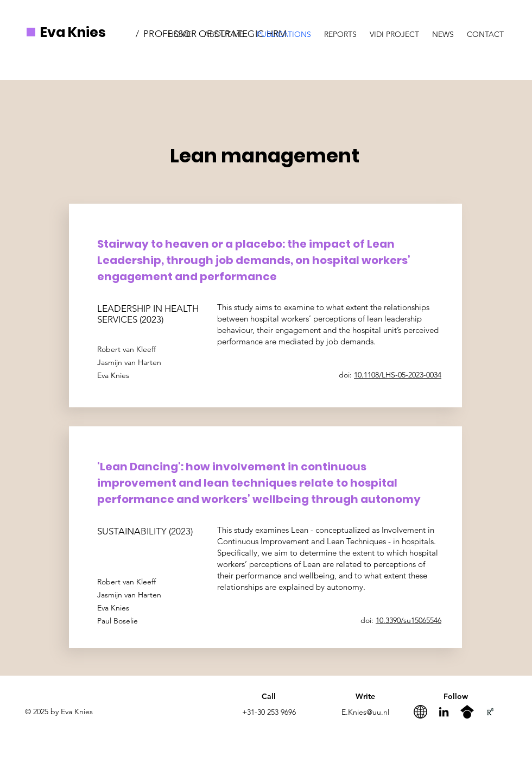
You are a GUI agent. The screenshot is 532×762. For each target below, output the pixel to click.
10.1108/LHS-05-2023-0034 (398, 375)
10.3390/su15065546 (408, 620)
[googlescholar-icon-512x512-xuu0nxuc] (467, 712)
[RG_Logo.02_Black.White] (490, 712)
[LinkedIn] (444, 712)
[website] (420, 712)
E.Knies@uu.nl (365, 712)
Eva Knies (73, 32)
